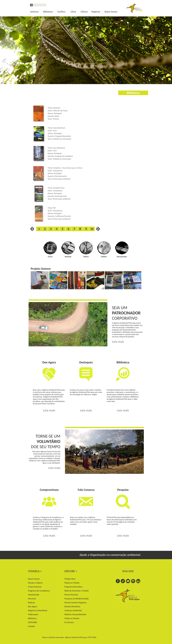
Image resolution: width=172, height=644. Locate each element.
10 (92, 229)
